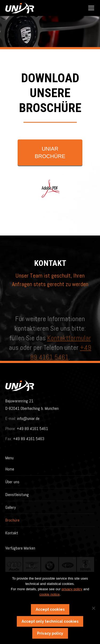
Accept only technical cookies (50, 621)
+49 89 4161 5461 (32, 429)
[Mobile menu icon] (91, 8)
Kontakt (12, 533)
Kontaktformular (69, 357)
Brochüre (12, 520)
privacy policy (72, 589)
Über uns (12, 482)
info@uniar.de (28, 418)
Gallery (11, 507)
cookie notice (50, 594)
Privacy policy (50, 633)
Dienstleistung (17, 495)
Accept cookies (50, 609)
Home (10, 469)
